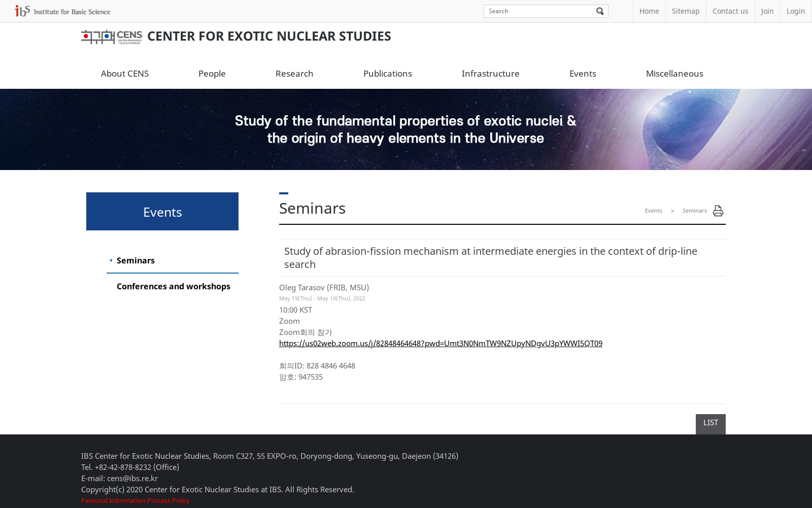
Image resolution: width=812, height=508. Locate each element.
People (212, 73)
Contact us (731, 11)
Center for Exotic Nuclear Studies (236, 36)
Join (768, 11)
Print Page (718, 211)
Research (295, 73)
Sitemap (686, 11)
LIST (711, 422)
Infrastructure (491, 73)
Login (796, 11)
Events (583, 73)
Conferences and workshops (174, 286)
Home (649, 11)
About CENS (125, 73)
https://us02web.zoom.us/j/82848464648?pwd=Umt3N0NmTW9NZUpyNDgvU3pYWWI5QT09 (441, 343)
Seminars (136, 260)
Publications (388, 73)
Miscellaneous (675, 73)
